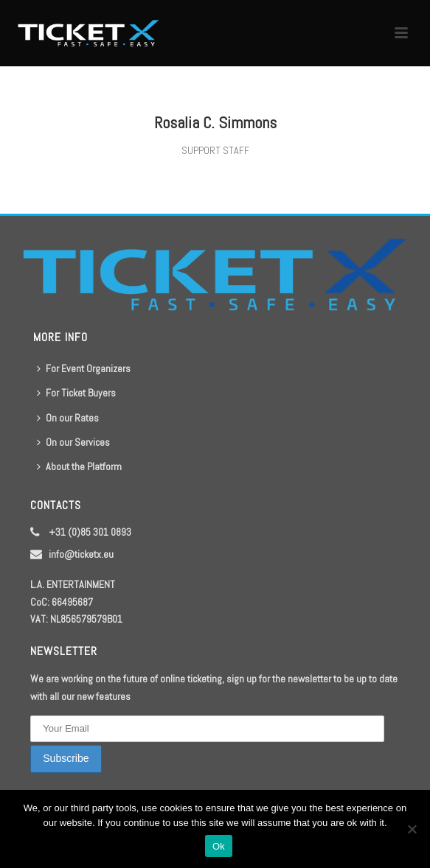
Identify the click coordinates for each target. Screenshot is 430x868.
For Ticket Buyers (76, 393)
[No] (412, 829)
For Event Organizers (84, 368)
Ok (219, 846)
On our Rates (68, 418)
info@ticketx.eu (81, 554)
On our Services (73, 442)
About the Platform (79, 466)
